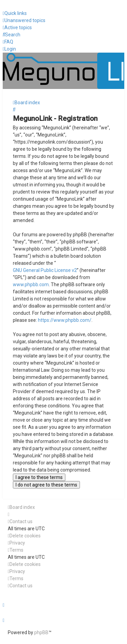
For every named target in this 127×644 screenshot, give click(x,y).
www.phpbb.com (31, 284)
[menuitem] (24, 21)
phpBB (41, 632)
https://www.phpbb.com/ (65, 320)
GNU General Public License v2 (45, 270)
